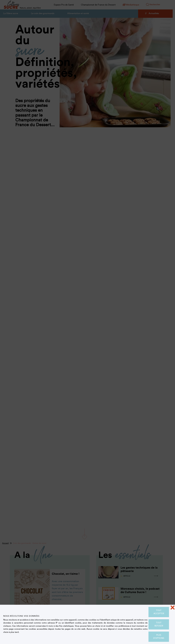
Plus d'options (159, 637)
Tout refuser (159, 624)
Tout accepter (159, 612)
